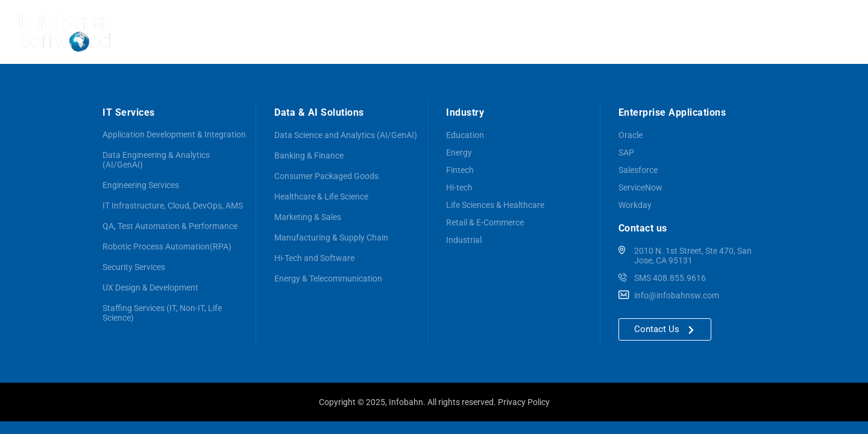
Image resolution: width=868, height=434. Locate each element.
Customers (710, 31)
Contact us (823, 31)
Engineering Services (141, 185)
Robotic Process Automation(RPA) (167, 247)
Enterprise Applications (558, 32)
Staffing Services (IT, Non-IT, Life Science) (162, 313)
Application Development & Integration (174, 134)
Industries (650, 32)
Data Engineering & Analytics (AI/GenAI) (156, 160)
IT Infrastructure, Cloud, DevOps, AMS (173, 206)
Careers (767, 32)
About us (313, 31)
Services (367, 32)
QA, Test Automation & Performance (170, 226)
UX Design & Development (150, 288)
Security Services (134, 267)
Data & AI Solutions (448, 32)
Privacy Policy (524, 402)
